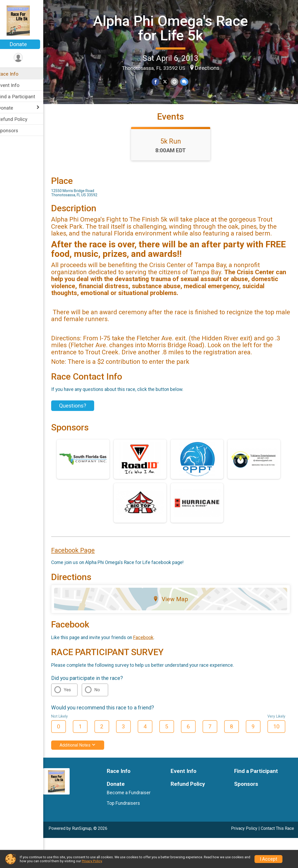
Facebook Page (80, 560)
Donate (25, 44)
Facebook (150, 646)
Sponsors (15, 131)
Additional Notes (85, 754)
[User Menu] (25, 58)
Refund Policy (19, 119)
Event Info (15, 85)
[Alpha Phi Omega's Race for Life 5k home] (25, 20)
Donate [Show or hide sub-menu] (12, 108)
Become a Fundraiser (134, 802)
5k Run (174, 150)
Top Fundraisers (129, 812)
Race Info (15, 74)
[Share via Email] (178, 82)
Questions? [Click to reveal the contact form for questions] (80, 415)
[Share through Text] (187, 82)
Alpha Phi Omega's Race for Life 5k (174, 28)
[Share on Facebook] (159, 82)
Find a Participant (23, 97)
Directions (210, 67)
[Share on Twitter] (168, 82)
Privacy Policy (244, 838)
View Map (174, 608)
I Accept (268, 859)
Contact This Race (277, 838)
